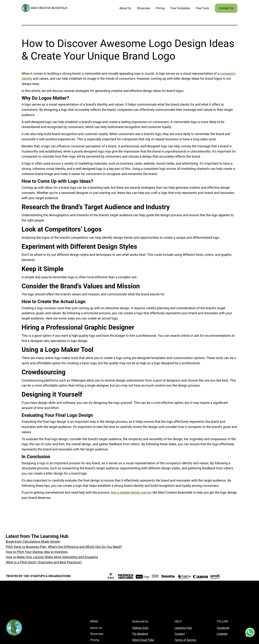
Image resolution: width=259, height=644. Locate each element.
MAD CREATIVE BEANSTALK (49, 8)
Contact (180, 634)
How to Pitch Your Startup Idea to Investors (37, 552)
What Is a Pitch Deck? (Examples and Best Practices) (44, 562)
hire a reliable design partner (131, 492)
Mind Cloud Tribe (143, 640)
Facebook (223, 628)
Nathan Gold (140, 628)
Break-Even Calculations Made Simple (33, 542)
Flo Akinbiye (140, 634)
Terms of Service (185, 640)
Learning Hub (183, 628)
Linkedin (222, 634)
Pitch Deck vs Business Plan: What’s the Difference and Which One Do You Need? (64, 547)
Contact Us (226, 8)
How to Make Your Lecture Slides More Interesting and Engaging (52, 557)
